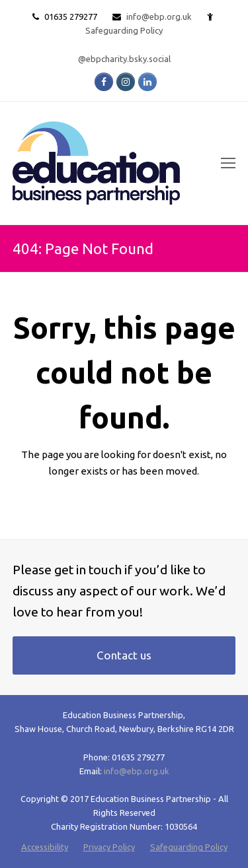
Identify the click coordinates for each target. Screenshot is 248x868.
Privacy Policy (109, 847)
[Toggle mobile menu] (228, 163)
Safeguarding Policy (189, 847)
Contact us (124, 655)
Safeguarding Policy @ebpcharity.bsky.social (124, 45)
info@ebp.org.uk (159, 17)
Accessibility (45, 847)
